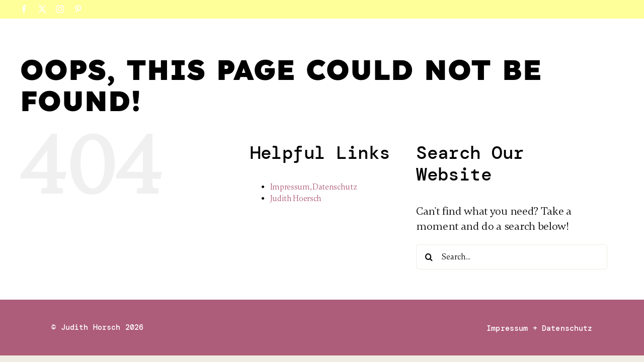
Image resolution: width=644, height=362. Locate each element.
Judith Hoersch (296, 199)
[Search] (429, 257)
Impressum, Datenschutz (314, 187)
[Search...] (512, 257)
